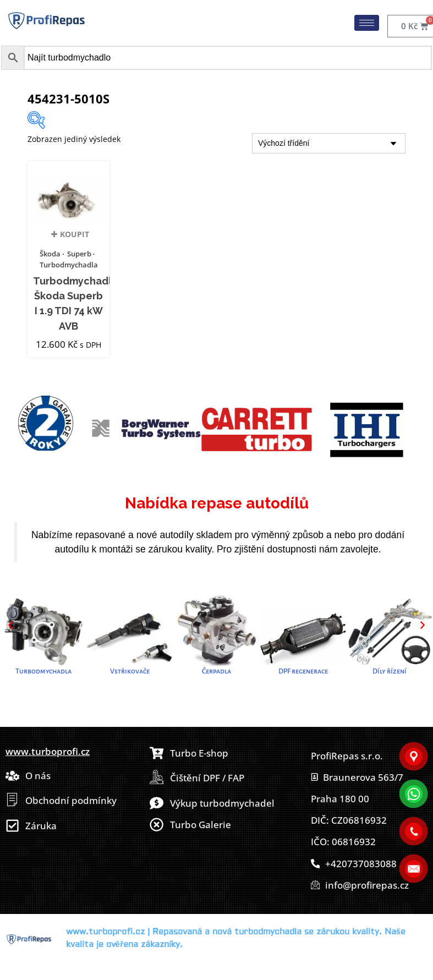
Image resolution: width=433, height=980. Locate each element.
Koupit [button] (75, 237)
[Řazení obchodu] (329, 143)
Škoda (50, 254)
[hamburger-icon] (367, 23)
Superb (79, 254)
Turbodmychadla (69, 265)
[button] (10, 625)
